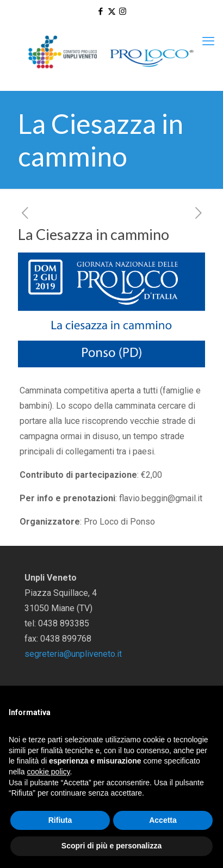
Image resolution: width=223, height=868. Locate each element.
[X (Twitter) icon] (112, 11)
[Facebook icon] (101, 11)
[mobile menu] (208, 41)
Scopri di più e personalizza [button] (112, 846)
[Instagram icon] (123, 11)
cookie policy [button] (48, 772)
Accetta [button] (163, 820)
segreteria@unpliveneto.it (73, 654)
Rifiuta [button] (60, 820)
